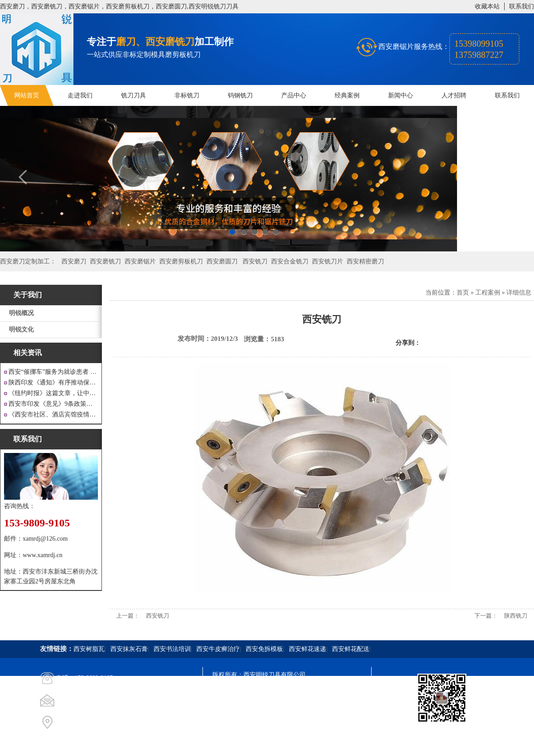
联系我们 (522, 6)
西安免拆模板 (264, 649)
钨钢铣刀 (240, 95)
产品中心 (294, 95)
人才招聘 (454, 95)
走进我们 (80, 95)
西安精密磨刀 (365, 261)
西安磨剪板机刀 (181, 261)
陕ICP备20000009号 (276, 691)
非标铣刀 (187, 95)
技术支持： (228, 723)
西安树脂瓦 (89, 649)
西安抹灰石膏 (129, 649)
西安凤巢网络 (262, 723)
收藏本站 (487, 6)
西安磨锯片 (140, 261)
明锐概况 (21, 313)
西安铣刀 (255, 261)
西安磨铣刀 (105, 261)
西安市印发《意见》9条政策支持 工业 (53, 404)
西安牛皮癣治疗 (218, 649)
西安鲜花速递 (307, 649)
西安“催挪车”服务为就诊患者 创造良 (53, 372)
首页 (463, 293)
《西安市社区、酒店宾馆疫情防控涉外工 (53, 414)
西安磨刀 (74, 261)
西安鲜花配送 (351, 649)
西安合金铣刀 (290, 261)
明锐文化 (21, 329)
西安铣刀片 (328, 261)
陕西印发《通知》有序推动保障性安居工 (53, 382)
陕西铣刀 (516, 616)
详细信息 (519, 293)
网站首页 (27, 95)
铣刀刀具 (133, 95)
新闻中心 (400, 95)
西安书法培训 (172, 649)
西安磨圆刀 (222, 261)
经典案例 (347, 95)
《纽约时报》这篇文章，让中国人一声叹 (53, 393)
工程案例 (488, 293)
